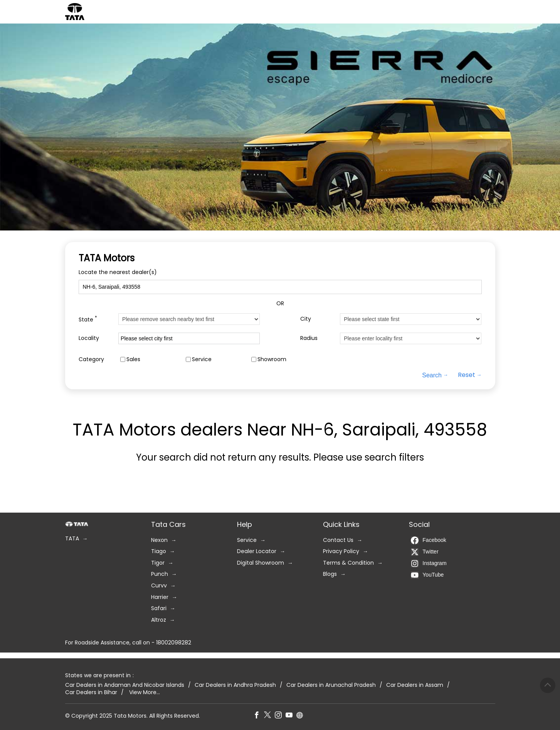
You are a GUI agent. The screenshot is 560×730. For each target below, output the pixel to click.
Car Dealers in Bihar (91, 692)
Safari (159, 608)
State (88, 319)
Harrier (160, 597)
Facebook (428, 540)
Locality (89, 338)
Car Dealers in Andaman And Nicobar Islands (125, 685)
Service (202, 359)
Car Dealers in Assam (415, 685)
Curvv (159, 586)
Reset (467, 375)
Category (91, 359)
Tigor (158, 563)
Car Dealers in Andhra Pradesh (235, 685)
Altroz (159, 620)
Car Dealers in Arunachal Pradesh (331, 685)
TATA (72, 539)
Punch (160, 574)
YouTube (427, 575)
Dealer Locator (257, 551)
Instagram (429, 563)
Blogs (330, 574)
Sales (133, 359)
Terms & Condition (348, 563)
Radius (309, 338)
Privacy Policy (341, 551)
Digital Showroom (261, 563)
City (306, 319)
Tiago (159, 551)
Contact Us (338, 540)
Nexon (159, 540)
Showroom (272, 359)
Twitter (425, 552)
